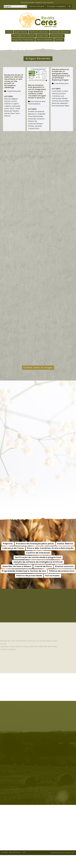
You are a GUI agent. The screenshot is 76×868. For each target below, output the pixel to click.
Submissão (43, 36)
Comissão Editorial (60, 32)
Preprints (8, 544)
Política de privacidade (29, 576)
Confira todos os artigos (38, 368)
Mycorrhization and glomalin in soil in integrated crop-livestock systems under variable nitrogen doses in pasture (37, 92)
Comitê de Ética (43, 566)
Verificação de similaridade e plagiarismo (38, 557)
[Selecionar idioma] (15, 6)
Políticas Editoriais (39, 32)
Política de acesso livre (62, 571)
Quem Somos (21, 32)
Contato (59, 40)
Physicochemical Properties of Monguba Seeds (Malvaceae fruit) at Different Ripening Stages (61, 75)
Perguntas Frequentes (23, 40)
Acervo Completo (45, 40)
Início (9, 32)
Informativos (57, 36)
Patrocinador (52, 576)
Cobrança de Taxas (13, 548)
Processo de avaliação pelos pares (35, 544)
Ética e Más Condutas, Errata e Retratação (50, 548)
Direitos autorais (64, 566)
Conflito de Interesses (38, 553)
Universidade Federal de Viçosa (37, 2)
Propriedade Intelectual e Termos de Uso (24, 571)
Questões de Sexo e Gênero (17, 566)
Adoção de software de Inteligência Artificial (38, 562)
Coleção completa (56, 6)
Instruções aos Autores (24, 36)
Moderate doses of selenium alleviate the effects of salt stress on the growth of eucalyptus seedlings (14, 81)
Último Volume (37, 6)
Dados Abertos (65, 544)
